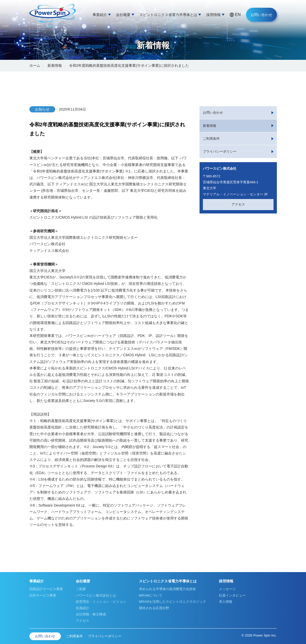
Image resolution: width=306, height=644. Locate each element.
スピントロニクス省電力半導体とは (168, 15)
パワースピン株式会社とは (96, 595)
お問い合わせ (261, 15)
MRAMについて (151, 595)
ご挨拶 (81, 589)
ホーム (35, 65)
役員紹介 (82, 608)
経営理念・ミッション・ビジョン (101, 602)
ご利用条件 (211, 139)
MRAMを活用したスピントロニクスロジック (173, 602)
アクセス (238, 204)
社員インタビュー (232, 595)
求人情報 (226, 602)
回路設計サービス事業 (46, 589)
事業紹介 (100, 15)
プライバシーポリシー (220, 151)
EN (238, 15)
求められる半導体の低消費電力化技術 (167, 589)
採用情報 (213, 15)
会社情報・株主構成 (91, 614)
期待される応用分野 (154, 608)
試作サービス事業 (43, 595)
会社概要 (123, 15)
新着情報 (55, 65)
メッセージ (227, 589)
